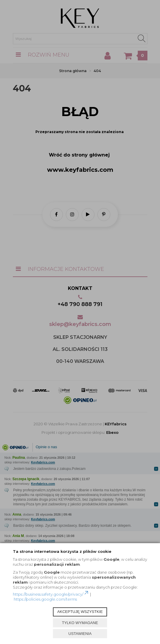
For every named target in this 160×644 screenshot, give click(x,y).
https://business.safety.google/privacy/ (51, 594)
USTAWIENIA (80, 634)
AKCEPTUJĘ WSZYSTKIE (80, 612)
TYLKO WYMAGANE (80, 623)
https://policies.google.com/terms (45, 599)
